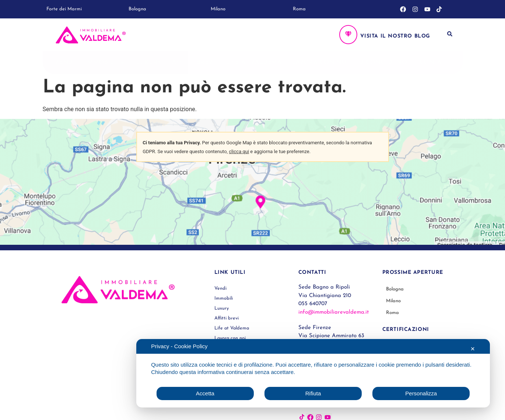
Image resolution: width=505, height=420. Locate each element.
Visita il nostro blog (395, 36)
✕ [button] (473, 349)
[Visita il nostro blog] (348, 35)
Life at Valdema (254, 63)
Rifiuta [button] (313, 393)
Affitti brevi (194, 63)
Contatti (435, 63)
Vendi (65, 63)
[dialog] (313, 373)
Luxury (149, 63)
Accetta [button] (205, 393)
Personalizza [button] (421, 393)
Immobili (105, 63)
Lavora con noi (320, 63)
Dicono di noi (384, 63)
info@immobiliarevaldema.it (334, 312)
